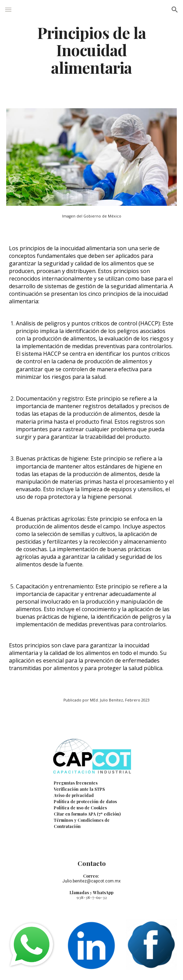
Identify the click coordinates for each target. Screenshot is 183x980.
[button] (8, 9)
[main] (91, 50)
